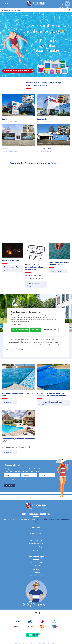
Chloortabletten (36, 566)
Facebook (33, 613)
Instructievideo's (36, 533)
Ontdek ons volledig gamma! (11, 268)
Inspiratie (36, 537)
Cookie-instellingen (50, 330)
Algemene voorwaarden (22, 643)
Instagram (36, 613)
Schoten (56, 519)
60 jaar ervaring (36, 540)
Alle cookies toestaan (20, 330)
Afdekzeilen (36, 572)
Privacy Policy (41, 643)
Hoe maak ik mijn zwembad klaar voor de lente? (19, 440)
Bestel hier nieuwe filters (34, 285)
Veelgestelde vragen (36, 543)
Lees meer (7, 402)
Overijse (39, 519)
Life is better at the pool (36, 547)
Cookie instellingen (52, 643)
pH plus (36, 569)
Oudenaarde (48, 519)
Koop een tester (56, 271)
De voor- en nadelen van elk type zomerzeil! (50, 403)
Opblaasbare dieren (36, 576)
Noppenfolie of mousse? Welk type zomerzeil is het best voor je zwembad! (52, 394)
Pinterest (39, 613)
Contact (36, 550)
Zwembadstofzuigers (36, 562)
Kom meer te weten (16, 325)
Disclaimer (33, 643)
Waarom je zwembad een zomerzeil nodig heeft (18, 394)
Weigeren (36, 330)
